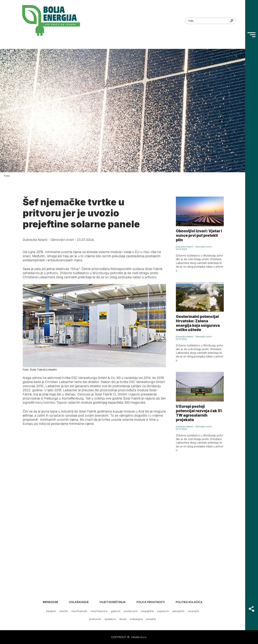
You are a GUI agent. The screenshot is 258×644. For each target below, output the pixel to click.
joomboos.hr (131, 611)
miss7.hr (64, 611)
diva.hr (123, 619)
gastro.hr (116, 611)
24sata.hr (51, 611)
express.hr (163, 611)
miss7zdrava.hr (99, 611)
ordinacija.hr (136, 619)
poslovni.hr (95, 619)
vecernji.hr (193, 611)
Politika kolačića (189, 602)
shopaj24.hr (147, 611)
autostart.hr (178, 611)
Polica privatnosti (151, 602)
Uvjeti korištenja (113, 602)
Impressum (50, 602)
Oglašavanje (79, 602)
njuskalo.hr (110, 619)
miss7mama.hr (79, 611)
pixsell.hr (151, 619)
